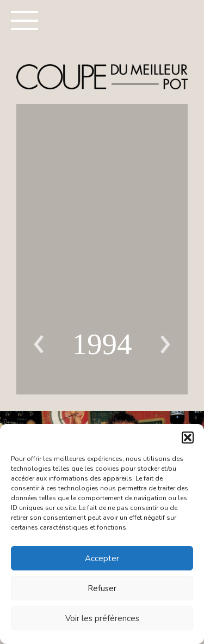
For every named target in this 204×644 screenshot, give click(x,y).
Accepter (102, 558)
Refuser (102, 588)
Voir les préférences (102, 618)
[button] (188, 438)
